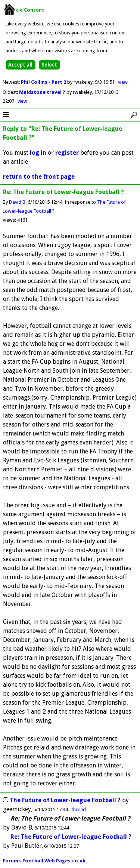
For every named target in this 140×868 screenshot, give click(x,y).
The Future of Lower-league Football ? (65, 800)
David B (17, 202)
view (123, 82)
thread (79, 809)
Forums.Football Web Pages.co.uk (44, 861)
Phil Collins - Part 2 (44, 82)
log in (38, 153)
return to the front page (39, 177)
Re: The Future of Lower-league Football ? (71, 837)
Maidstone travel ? (43, 92)
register (67, 153)
